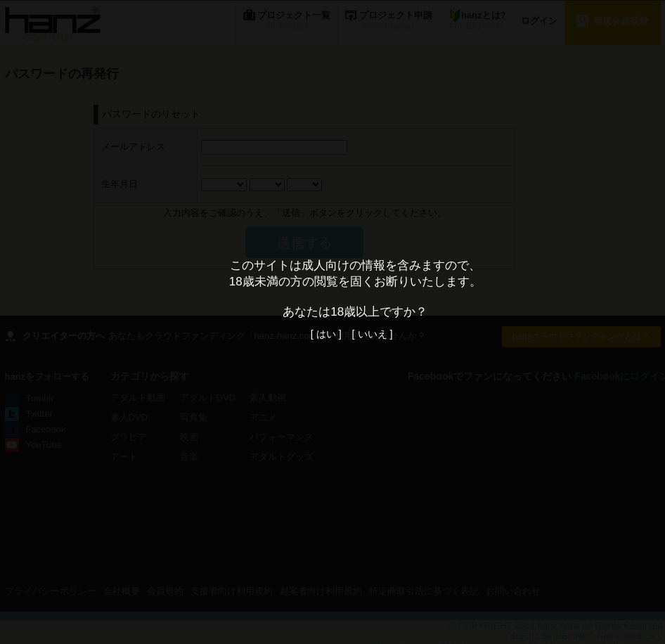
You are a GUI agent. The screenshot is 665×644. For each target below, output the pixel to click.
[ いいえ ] (373, 334)
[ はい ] (326, 334)
